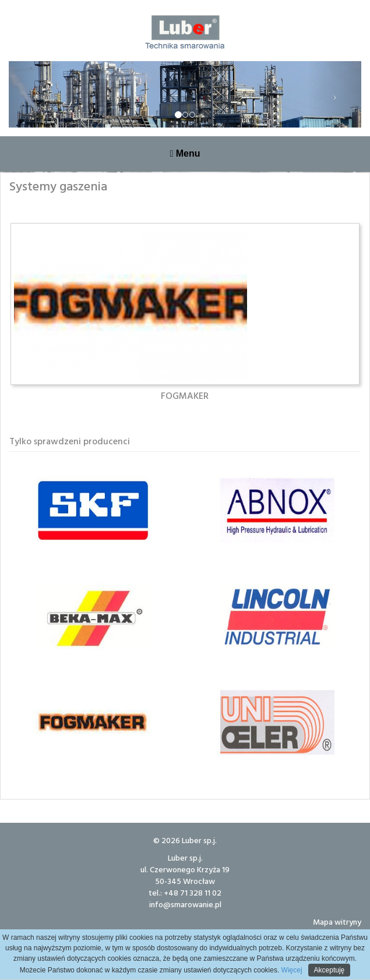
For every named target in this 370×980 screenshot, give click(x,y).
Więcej (290, 970)
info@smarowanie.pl (185, 904)
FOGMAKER (185, 395)
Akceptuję (330, 970)
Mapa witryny (337, 921)
